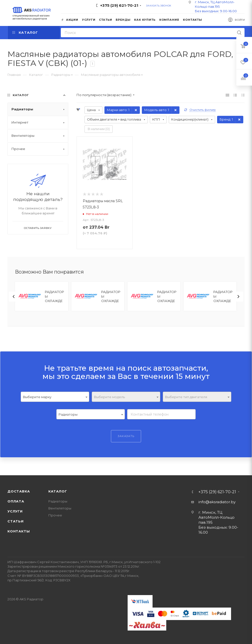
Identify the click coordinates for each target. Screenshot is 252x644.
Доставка (19, 491)
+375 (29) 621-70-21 (119, 5)
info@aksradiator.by (217, 502)
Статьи (16, 521)
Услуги (15, 511)
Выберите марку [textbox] (37, 397)
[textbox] (126, 397)
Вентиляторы (60, 508)
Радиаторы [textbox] (68, 414)
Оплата (16, 501)
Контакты (19, 531)
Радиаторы (58, 501)
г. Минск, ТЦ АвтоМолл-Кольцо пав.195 (216, 517)
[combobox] (55, 397)
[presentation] (14, 297)
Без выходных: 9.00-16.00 (216, 11)
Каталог (58, 491)
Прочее (55, 515)
